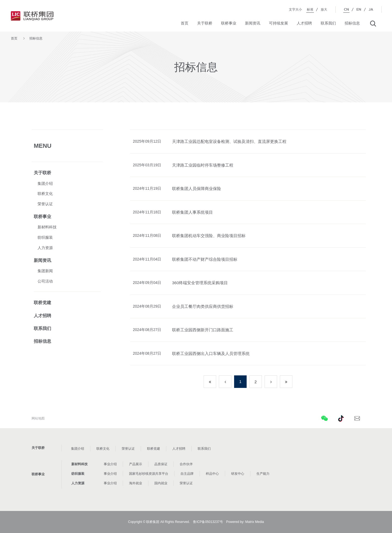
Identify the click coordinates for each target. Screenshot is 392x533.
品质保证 (161, 464)
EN (359, 9)
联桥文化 (45, 194)
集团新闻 (45, 271)
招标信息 (352, 23)
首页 (185, 23)
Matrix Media (255, 522)
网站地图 (38, 418)
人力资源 (45, 248)
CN (346, 9)
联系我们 (328, 23)
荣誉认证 (45, 204)
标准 (310, 10)
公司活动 (45, 281)
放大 (324, 10)
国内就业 (161, 483)
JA (371, 9)
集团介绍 (45, 183)
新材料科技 (47, 227)
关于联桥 (205, 23)
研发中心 (238, 474)
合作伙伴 (186, 464)
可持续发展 (278, 23)
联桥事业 (229, 23)
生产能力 (263, 474)
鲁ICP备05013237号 (208, 522)
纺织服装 (45, 237)
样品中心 (212, 474)
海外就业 (136, 483)
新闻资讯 (253, 23)
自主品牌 (187, 474)
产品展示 (136, 464)
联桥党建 (42, 303)
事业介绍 (110, 464)
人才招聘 (304, 23)
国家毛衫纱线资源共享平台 (149, 474)
